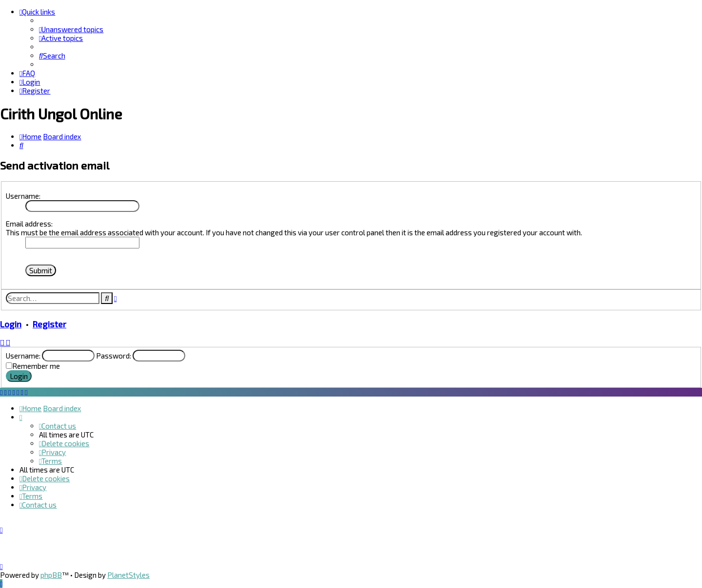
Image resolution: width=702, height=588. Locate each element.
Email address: (29, 224)
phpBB (51, 575)
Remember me (36, 366)
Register (49, 324)
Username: (23, 196)
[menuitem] (71, 29)
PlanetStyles (128, 575)
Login (11, 324)
